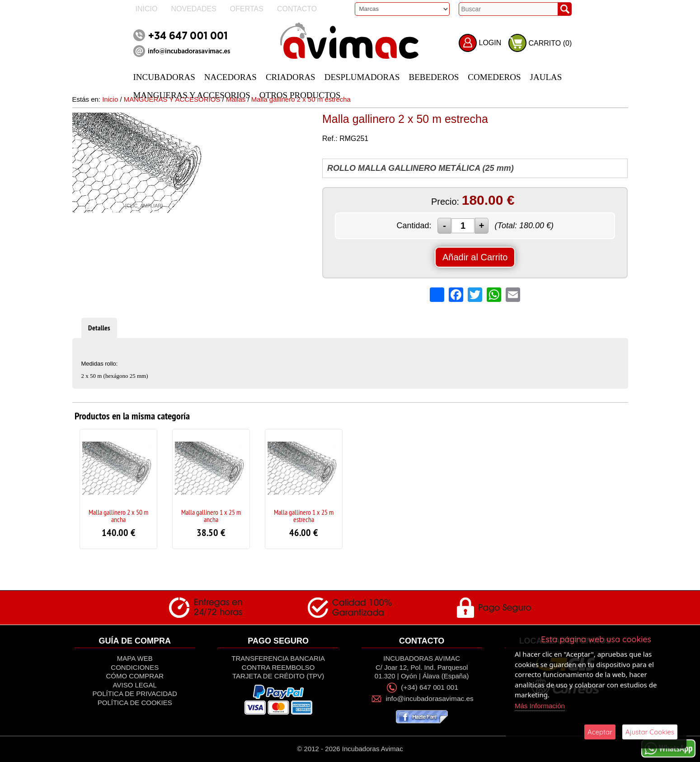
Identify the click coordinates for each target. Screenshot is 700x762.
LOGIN (490, 43)
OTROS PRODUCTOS (300, 95)
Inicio (147, 9)
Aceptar (600, 732)
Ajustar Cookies (650, 732)
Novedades (193, 9)
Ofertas (247, 9)
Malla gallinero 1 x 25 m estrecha (304, 516)
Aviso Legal (135, 685)
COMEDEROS (494, 77)
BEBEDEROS (434, 77)
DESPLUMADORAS (362, 77)
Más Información (540, 706)
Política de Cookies (135, 703)
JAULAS (546, 77)
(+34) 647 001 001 (430, 687)
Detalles (99, 328)
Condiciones (135, 667)
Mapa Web (135, 658)
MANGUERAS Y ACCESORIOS (192, 95)
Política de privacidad (135, 694)
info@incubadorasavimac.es (430, 698)
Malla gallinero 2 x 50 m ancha (118, 516)
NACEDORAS (230, 77)
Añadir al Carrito (475, 257)
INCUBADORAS (164, 77)
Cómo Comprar (135, 676)
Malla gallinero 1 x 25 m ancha (211, 516)
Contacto (297, 9)
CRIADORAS (291, 77)
